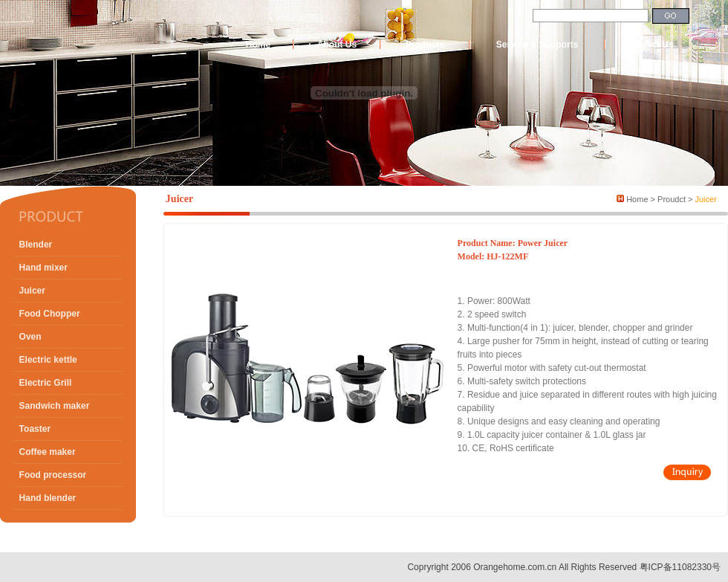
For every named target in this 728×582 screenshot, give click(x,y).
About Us (337, 45)
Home (258, 45)
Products (425, 45)
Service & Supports (537, 45)
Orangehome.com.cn (515, 567)
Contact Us (650, 45)
